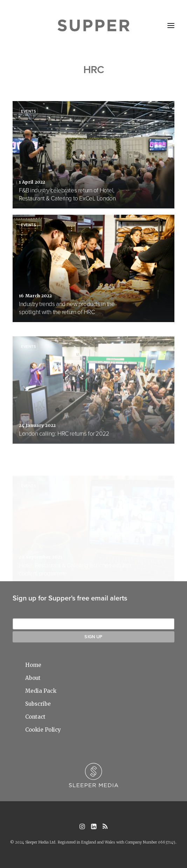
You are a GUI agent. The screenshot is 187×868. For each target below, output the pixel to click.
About (33, 678)
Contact (35, 717)
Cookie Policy (43, 730)
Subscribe (38, 704)
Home (33, 665)
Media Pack (41, 691)
